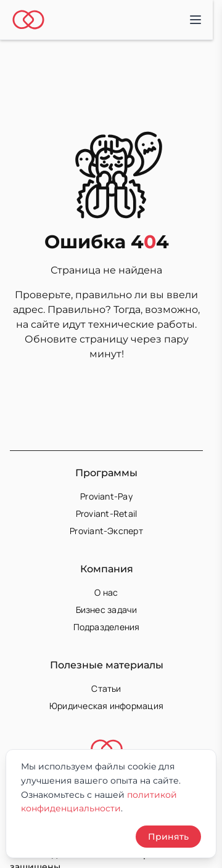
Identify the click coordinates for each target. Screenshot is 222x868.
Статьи (106, 688)
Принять (168, 837)
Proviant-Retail (106, 513)
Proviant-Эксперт (106, 531)
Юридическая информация (106, 706)
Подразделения (107, 627)
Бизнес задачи (107, 610)
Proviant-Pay (106, 496)
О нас (106, 592)
